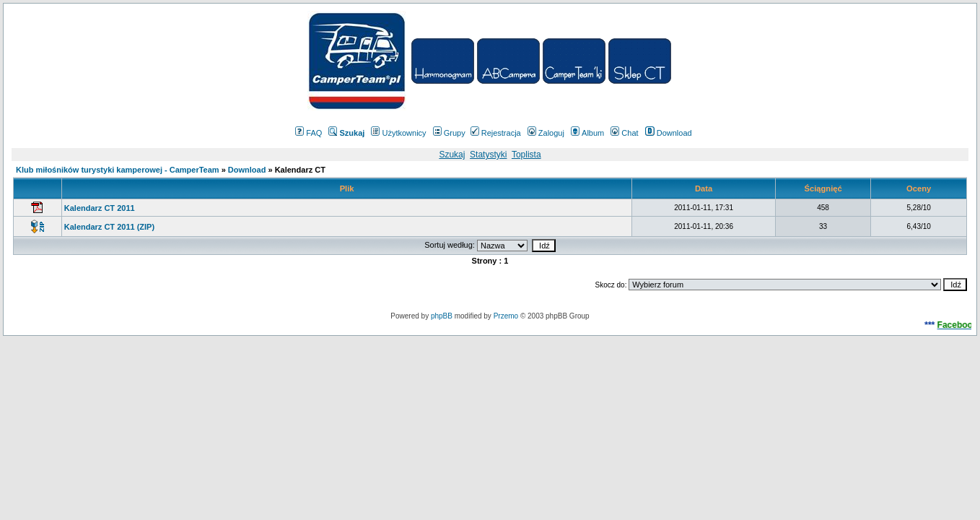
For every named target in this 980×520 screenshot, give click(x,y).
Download (669, 133)
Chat (624, 133)
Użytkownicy (398, 133)
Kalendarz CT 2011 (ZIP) (109, 227)
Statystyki (488, 155)
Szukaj (452, 155)
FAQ (309, 133)
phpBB (442, 316)
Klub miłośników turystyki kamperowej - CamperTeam (118, 170)
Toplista (526, 155)
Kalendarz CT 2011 (100, 208)
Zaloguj (546, 133)
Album (587, 133)
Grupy (449, 133)
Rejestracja (496, 133)
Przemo (506, 316)
